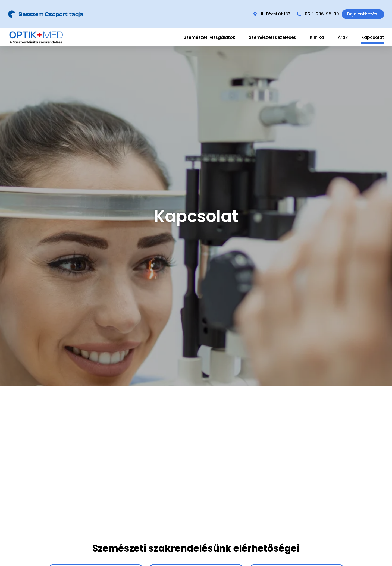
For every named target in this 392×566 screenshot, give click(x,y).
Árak (343, 37)
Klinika (317, 37)
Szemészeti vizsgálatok (209, 37)
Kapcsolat (373, 37)
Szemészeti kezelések (273, 37)
